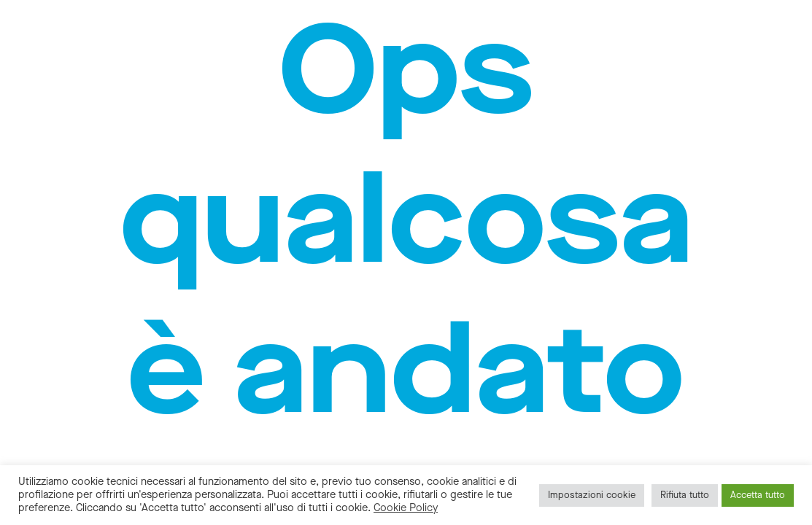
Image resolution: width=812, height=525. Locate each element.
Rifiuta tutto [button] (685, 495)
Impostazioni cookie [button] (592, 495)
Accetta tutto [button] (758, 495)
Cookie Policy (406, 508)
